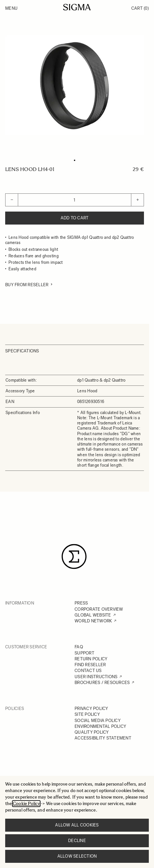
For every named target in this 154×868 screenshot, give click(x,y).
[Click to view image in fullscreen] (75, 85)
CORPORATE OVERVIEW (99, 609)
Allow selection (77, 856)
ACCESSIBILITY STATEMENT (103, 738)
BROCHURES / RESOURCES (102, 683)
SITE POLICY (87, 714)
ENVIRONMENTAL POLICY (100, 726)
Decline (77, 841)
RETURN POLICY (91, 659)
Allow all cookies (77, 825)
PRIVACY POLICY (91, 709)
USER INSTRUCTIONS (96, 677)
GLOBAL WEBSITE (93, 615)
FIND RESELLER (90, 665)
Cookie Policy (26, 804)
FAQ (79, 647)
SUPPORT (84, 653)
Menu (11, 8)
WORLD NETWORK (93, 621)
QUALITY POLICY (92, 732)
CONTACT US (88, 671)
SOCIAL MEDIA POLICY (98, 721)
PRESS (81, 603)
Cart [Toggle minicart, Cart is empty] (140, 8)
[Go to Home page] (77, 7)
